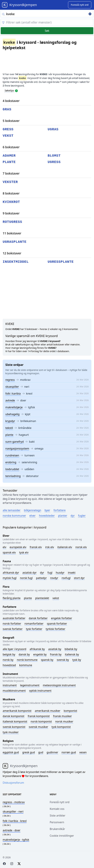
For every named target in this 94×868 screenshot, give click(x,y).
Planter (63, 516)
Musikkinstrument (14, 691)
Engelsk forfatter (61, 618)
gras (7, 109)
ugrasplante (15, 242)
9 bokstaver (11, 213)
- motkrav (14, 802)
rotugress (12, 222)
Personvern (57, 822)
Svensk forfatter (13, 629)
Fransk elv (36, 547)
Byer (47, 510)
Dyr (73, 516)
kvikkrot (11, 202)
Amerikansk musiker (48, 711)
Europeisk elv (18, 547)
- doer (12, 830)
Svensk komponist (14, 727)
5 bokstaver (11, 121)
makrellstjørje (14, 407)
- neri (13, 811)
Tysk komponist (61, 727)
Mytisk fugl (10, 578)
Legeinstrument (30, 685)
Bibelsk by (71, 649)
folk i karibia (13, 394)
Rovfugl (66, 578)
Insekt (72, 573)
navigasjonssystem (17, 449)
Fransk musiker (62, 716)
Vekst (56, 598)
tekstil (9, 428)
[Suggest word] (80, 5)
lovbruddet (12, 469)
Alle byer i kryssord (14, 649)
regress (10, 380)
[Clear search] (90, 14)
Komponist (70, 711)
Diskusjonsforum (13, 783)
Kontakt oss (57, 809)
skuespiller (12, 387)
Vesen (83, 752)
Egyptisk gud (11, 752)
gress (8, 129)
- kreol (15, 821)
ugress (54, 162)
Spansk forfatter (57, 624)
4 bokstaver (11, 101)
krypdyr (10, 421)
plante (9, 435)
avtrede (10, 400)
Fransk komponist (39, 716)
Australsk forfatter (14, 618)
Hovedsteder (47, 516)
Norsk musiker (64, 721)
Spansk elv (9, 552)
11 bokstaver (12, 233)
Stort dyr (79, 578)
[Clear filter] (47, 22)
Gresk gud (29, 752)
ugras (53, 129)
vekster (10, 182)
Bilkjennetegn (33, 510)
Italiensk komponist (15, 721)
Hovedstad (9, 665)
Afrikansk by (37, 649)
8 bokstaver (11, 193)
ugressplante (61, 262)
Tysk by (77, 660)
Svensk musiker (38, 727)
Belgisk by (9, 654)
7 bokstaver (11, 173)
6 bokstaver (11, 147)
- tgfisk (16, 840)
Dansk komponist (13, 716)
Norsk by (8, 660)
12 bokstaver (12, 253)
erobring (11, 462)
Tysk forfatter (34, 629)
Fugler (82, 516)
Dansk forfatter (38, 618)
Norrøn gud (69, 752)
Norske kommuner (14, 516)
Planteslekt (42, 598)
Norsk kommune (27, 660)
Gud (41, 752)
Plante (28, 598)
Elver (32, 516)
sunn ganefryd (14, 442)
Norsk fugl (26, 578)
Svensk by (63, 660)
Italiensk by (72, 654)
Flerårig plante (12, 598)
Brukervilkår (57, 829)
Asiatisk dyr (30, 573)
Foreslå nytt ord (60, 802)
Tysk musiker (11, 732)
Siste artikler (58, 816)
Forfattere (59, 510)
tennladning (13, 476)
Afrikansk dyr (11, 573)
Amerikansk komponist (17, 711)
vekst (8, 136)
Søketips (9, 90)
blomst (54, 156)
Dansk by (24, 654)
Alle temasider (12, 510)
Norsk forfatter (12, 624)
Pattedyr (41, 578)
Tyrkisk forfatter (56, 629)
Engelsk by (40, 654)
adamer (9, 156)
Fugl (50, 573)
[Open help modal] (16, 90)
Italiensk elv (65, 547)
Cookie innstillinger (62, 836)
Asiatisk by (55, 649)
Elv (4, 547)
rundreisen (12, 455)
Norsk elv (81, 547)
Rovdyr (54, 578)
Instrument (10, 685)
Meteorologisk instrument (59, 685)
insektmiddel (16, 262)
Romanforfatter (34, 624)
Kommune (26, 665)
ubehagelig (12, 414)
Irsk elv (50, 547)
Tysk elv (24, 552)
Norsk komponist (41, 721)
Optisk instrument (40, 691)
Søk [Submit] (47, 31)
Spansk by (47, 660)
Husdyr (60, 573)
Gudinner (52, 752)
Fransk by (56, 654)
